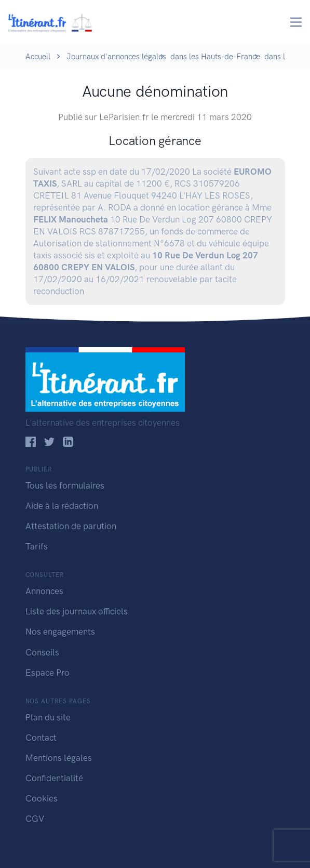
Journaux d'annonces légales (116, 57)
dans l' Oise (285, 57)
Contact (41, 738)
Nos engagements (60, 632)
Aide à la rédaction (62, 506)
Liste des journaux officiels (77, 611)
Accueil (38, 57)
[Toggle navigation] (296, 22)
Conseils (42, 652)
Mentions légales (59, 758)
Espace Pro (48, 673)
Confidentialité (54, 778)
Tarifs (37, 546)
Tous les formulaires (65, 485)
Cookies (42, 798)
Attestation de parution (71, 526)
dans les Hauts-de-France (215, 57)
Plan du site (48, 717)
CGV (35, 819)
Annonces (44, 591)
